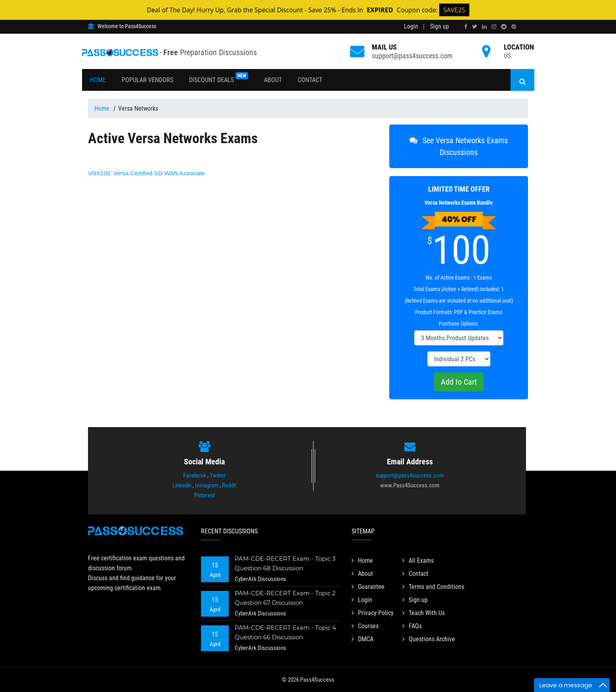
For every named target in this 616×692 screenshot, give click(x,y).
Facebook (195, 475)
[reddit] (504, 27)
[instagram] (494, 27)
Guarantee (368, 587)
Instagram (207, 485)
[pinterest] (514, 27)
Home (98, 80)
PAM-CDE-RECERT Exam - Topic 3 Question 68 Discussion (285, 563)
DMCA (363, 639)
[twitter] (475, 27)
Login (411, 26)
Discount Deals (219, 78)
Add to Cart (459, 382)
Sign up (440, 26)
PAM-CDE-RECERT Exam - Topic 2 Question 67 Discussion (285, 598)
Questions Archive (429, 639)
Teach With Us (424, 613)
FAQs (412, 626)
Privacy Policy (373, 613)
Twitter (218, 475)
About (273, 80)
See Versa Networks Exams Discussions (459, 146)
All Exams (418, 561)
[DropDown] (459, 338)
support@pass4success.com (412, 56)
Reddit (229, 485)
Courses (365, 626)
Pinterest (205, 495)
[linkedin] (484, 27)
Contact (310, 80)
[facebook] (466, 27)
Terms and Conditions (433, 587)
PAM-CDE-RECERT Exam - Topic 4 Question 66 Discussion (285, 632)
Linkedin (182, 485)
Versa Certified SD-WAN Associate (146, 173)
